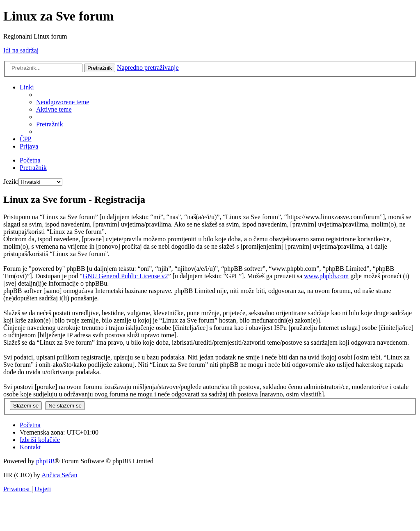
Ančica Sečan (59, 475)
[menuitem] (63, 102)
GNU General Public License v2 (126, 276)
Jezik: (11, 182)
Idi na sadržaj (21, 50)
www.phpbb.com (326, 276)
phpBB (45, 461)
